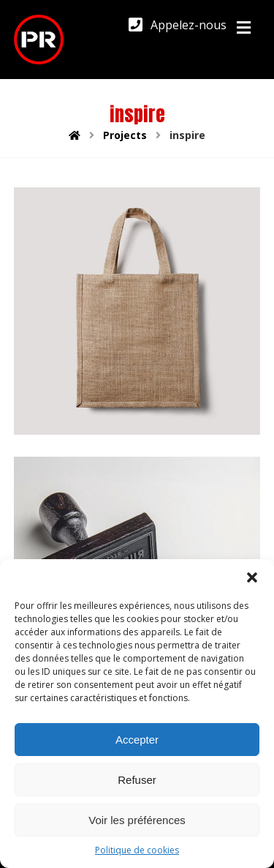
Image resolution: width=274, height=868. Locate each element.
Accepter (137, 740)
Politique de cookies (137, 850)
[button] (252, 577)
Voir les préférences (137, 820)
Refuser (137, 780)
